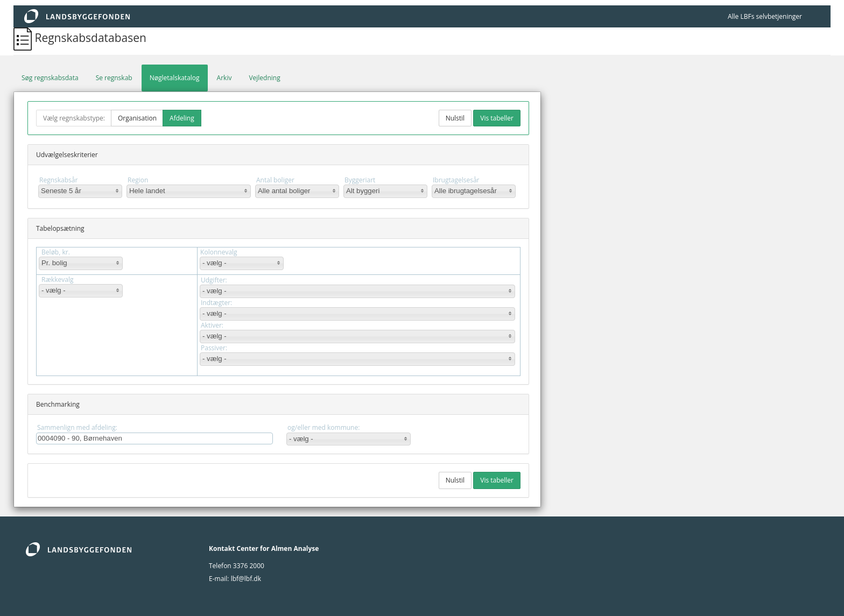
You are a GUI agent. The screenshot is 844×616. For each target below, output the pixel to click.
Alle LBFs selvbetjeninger (765, 16)
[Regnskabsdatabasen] (24, 38)
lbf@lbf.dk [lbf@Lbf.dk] (246, 579)
